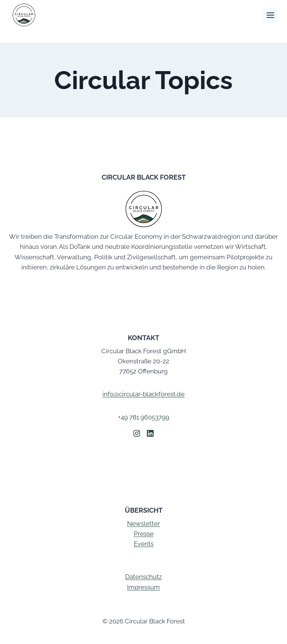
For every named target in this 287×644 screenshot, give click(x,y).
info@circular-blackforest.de (143, 394)
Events (144, 544)
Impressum (143, 587)
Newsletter (143, 524)
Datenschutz (143, 577)
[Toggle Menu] (270, 15)
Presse (144, 534)
